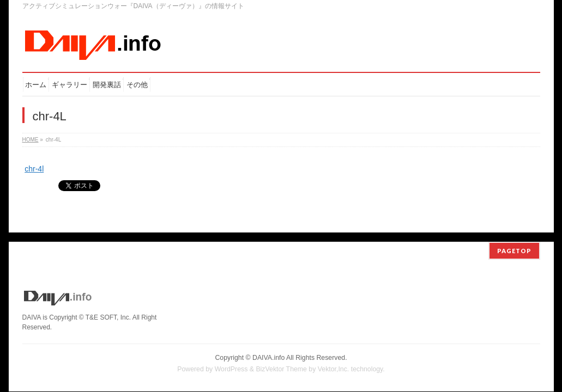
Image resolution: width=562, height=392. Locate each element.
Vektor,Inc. (334, 360)
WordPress (231, 360)
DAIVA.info (268, 348)
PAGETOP (514, 241)
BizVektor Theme (281, 360)
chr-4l (34, 169)
